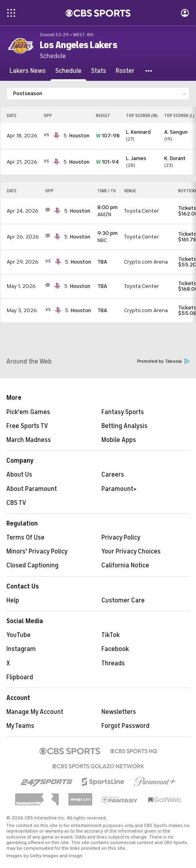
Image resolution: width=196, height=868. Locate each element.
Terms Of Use (25, 538)
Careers (113, 475)
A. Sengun (176, 132)
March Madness (29, 440)
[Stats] (99, 71)
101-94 (107, 162)
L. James (136, 158)
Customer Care (123, 600)
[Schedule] (68, 71)
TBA (102, 262)
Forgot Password (125, 726)
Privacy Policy (121, 538)
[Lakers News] (28, 71)
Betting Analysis (124, 426)
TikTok (111, 635)
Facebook (115, 649)
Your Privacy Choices (131, 551)
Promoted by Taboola (163, 361)
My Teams (20, 726)
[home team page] (56, 136)
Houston (79, 136)
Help (13, 600)
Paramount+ (119, 489)
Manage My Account (35, 712)
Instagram (21, 649)
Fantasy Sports (123, 412)
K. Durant (175, 158)
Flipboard (20, 677)
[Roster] (125, 71)
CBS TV (16, 503)
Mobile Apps (119, 440)
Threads (113, 663)
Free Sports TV (27, 426)
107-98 (108, 136)
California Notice (125, 565)
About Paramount (32, 489)
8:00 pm (108, 207)
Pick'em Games (28, 412)
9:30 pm (108, 233)
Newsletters (119, 712)
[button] (149, 71)
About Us (19, 475)
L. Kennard (138, 132)
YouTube (18, 635)
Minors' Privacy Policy (37, 551)
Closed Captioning (32, 565)
